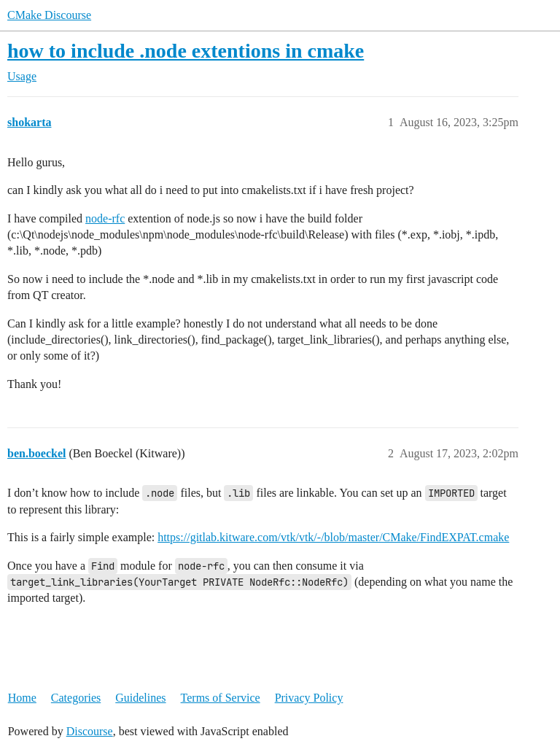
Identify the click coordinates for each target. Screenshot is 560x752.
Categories (76, 698)
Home (22, 698)
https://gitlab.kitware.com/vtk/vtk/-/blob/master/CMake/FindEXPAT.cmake (333, 537)
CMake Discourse (49, 15)
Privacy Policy (309, 698)
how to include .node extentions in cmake (186, 51)
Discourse (90, 731)
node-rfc (105, 218)
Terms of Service (221, 698)
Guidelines (140, 698)
